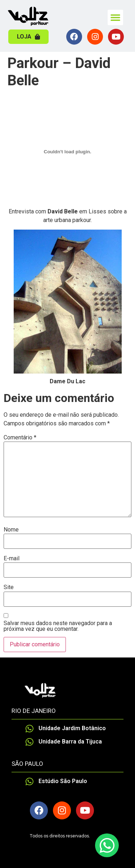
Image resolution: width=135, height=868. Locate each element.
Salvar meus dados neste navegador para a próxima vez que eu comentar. (58, 626)
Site (9, 587)
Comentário (20, 438)
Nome (11, 530)
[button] (116, 18)
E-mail (12, 559)
